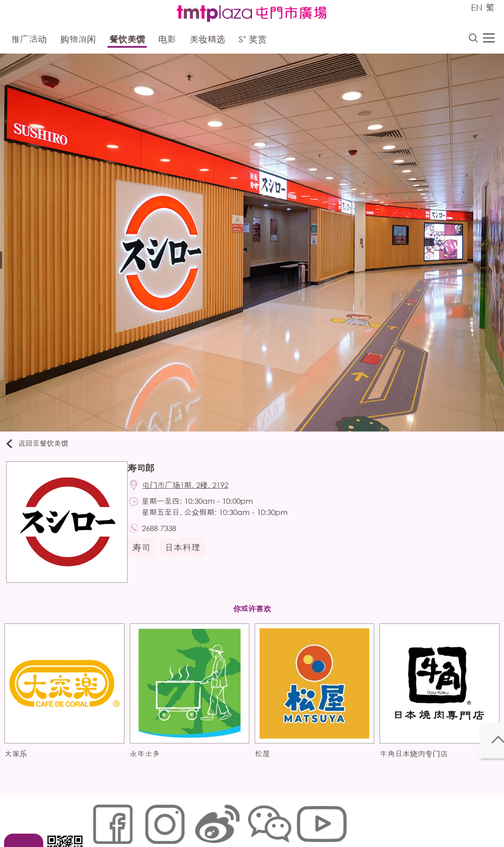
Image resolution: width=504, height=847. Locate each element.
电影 (167, 41)
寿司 (146, 555)
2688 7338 (165, 534)
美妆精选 (207, 41)
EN (477, 7)
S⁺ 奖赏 (253, 41)
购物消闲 (78, 41)
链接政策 (181, 819)
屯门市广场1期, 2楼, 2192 (191, 490)
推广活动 (29, 41)
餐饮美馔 (127, 41)
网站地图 (103, 819)
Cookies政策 (142, 819)
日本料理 (187, 555)
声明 (275, 819)
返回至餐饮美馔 (42, 446)
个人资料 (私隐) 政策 (231, 819)
